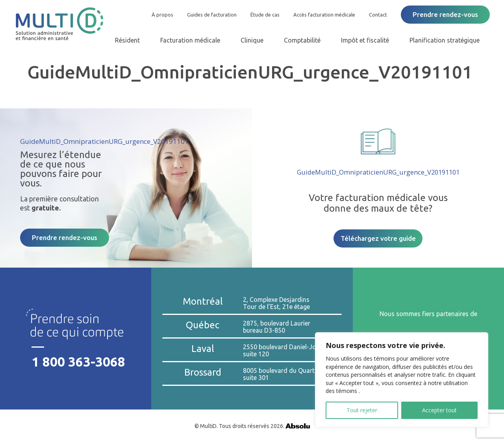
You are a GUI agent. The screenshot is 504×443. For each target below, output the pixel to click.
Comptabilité (302, 40)
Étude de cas (265, 15)
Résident (127, 40)
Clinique (252, 40)
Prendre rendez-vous (445, 14)
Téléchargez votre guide (378, 238)
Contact (378, 15)
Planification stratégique (445, 40)
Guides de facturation (212, 15)
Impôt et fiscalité (365, 40)
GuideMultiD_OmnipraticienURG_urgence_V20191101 (104, 141)
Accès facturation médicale (324, 15)
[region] (402, 380)
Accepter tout (439, 410)
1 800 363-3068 (79, 362)
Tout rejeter (362, 410)
